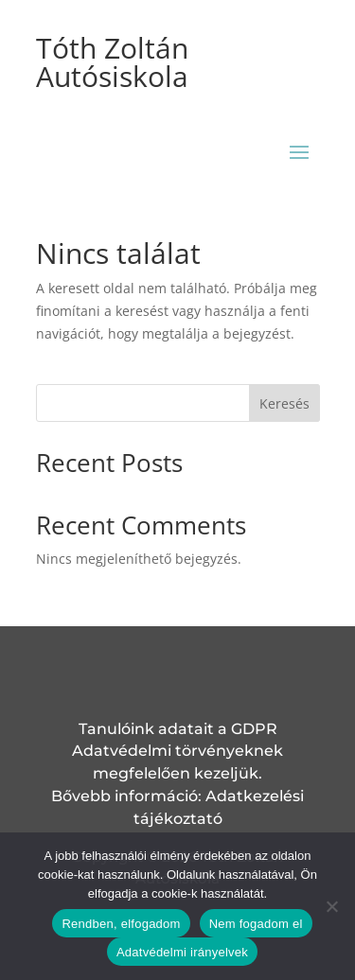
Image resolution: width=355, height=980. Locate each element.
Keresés (284, 403)
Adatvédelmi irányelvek (182, 952)
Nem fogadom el (256, 924)
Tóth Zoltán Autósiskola (112, 62)
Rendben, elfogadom (121, 924)
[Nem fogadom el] (331, 906)
